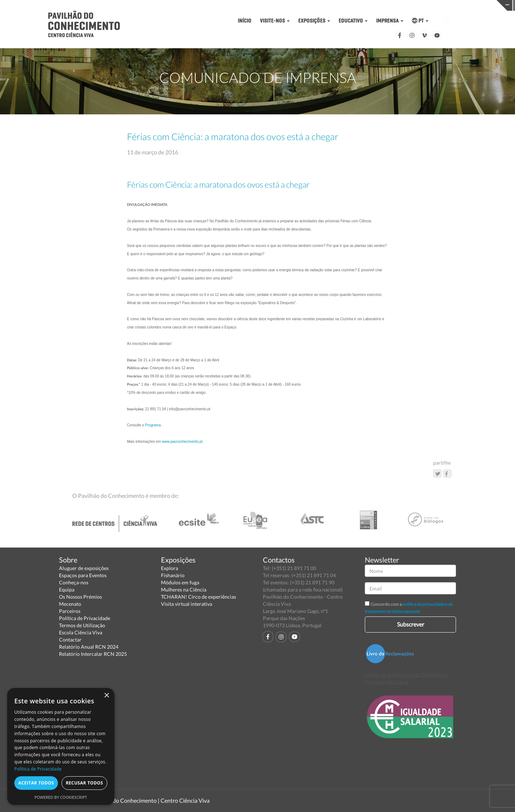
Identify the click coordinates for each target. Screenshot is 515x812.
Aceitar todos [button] (36, 783)
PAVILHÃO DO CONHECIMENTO (263, 6)
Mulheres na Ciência (184, 590)
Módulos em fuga (180, 582)
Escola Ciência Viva (81, 632)
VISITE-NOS (275, 21)
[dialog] (61, 746)
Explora (170, 568)
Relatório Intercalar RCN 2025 (93, 654)
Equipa (67, 590)
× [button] (106, 696)
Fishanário (173, 575)
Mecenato (70, 604)
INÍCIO (245, 21)
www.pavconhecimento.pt (182, 442)
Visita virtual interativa (187, 604)
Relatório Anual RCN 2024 (89, 647)
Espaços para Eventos (83, 575)
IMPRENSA (390, 21)
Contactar (70, 640)
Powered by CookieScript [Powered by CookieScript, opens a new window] (61, 797)
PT (420, 21)
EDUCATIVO (353, 21)
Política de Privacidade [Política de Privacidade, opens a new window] (38, 769)
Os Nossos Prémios (80, 597)
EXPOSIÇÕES (314, 21)
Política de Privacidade (85, 618)
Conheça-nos (74, 582)
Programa (153, 425)
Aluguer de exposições (84, 568)
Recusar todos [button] (84, 783)
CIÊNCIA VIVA (375, 5)
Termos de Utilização (82, 625)
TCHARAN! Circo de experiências (198, 597)
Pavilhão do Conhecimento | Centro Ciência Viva (150, 800)
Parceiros (70, 611)
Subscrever (411, 624)
